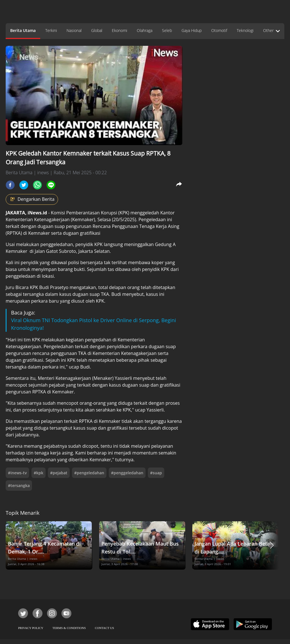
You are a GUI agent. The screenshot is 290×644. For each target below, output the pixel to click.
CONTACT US (105, 628)
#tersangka (19, 485)
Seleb (167, 30)
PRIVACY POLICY (31, 628)
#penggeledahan (127, 473)
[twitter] (24, 185)
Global (97, 30)
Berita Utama (23, 30)
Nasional (74, 30)
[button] (272, 545)
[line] (51, 185)
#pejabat (59, 473)
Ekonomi (120, 30)
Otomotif (219, 30)
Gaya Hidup (192, 30)
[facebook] (10, 185)
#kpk (39, 473)
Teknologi (245, 30)
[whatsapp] (37, 185)
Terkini (51, 30)
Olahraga (145, 30)
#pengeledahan (89, 473)
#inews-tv (17, 473)
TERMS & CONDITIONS (69, 628)
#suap (156, 473)
